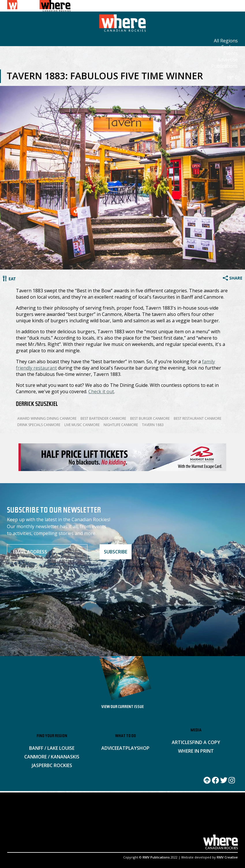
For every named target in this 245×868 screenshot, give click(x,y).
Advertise (228, 60)
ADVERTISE (37, 821)
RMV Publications (156, 857)
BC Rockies (59, 765)
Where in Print (196, 751)
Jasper (39, 765)
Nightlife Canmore (121, 425)
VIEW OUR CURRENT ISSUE (122, 707)
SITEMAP (110, 821)
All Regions (226, 41)
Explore (230, 47)
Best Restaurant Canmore (198, 418)
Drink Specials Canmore (39, 425)
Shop (143, 748)
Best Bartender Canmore (103, 418)
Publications (225, 66)
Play (131, 748)
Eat (121, 748)
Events (231, 53)
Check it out (101, 391)
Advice (109, 748)
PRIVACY (146, 821)
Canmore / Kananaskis (52, 757)
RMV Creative (227, 857)
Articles (182, 742)
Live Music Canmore (82, 425)
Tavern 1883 (153, 425)
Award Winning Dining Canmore (47, 418)
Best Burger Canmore (150, 418)
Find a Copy (206, 742)
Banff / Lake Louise (52, 748)
